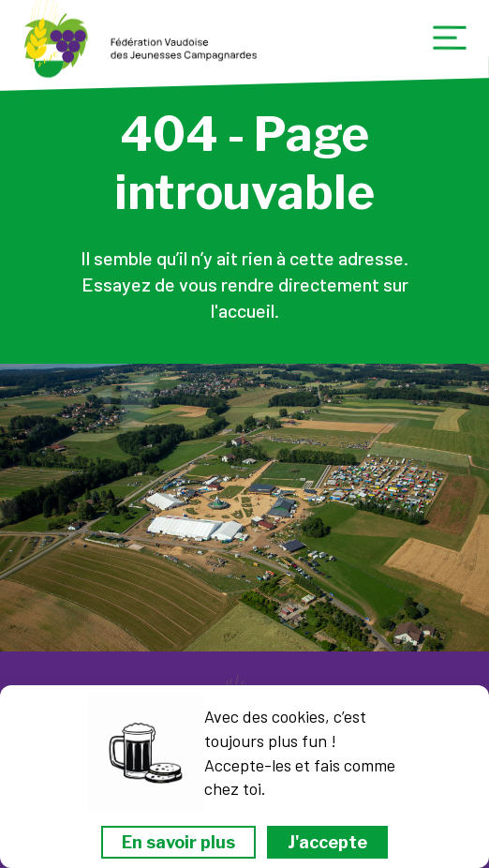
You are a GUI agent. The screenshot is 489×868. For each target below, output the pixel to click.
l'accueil (243, 310)
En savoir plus (178, 842)
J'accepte (327, 842)
